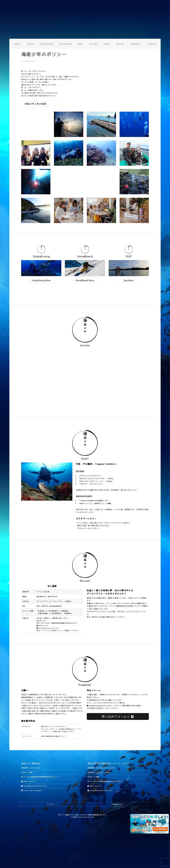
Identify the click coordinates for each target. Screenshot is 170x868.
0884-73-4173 (42, 625)
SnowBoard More (85, 280)
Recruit (120, 44)
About (30, 44)
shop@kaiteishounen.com (47, 628)
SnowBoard (65, 44)
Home (17, 44)
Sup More (129, 280)
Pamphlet (136, 44)
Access (93, 44)
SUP (81, 44)
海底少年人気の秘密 (36, 104)
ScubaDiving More (41, 280)
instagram (36, 790)
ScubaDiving (47, 44)
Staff (107, 44)
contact (152, 44)
